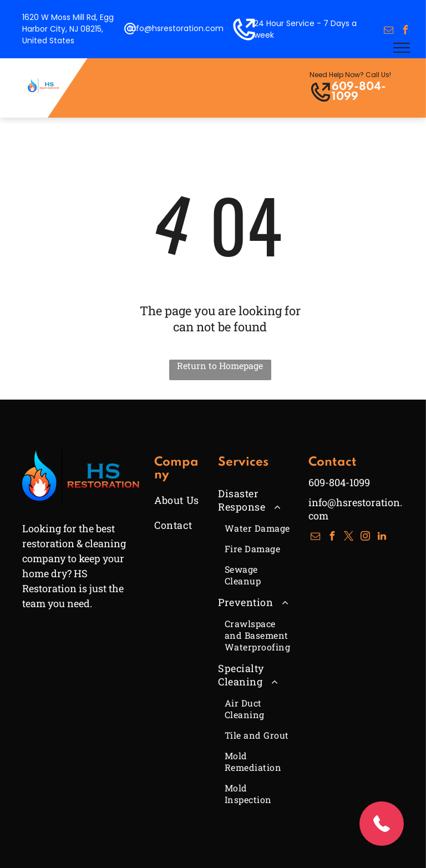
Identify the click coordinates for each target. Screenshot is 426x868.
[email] (388, 31)
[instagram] (366, 538)
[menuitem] (195, 500)
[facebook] (405, 31)
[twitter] (349, 538)
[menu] (402, 48)
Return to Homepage (220, 365)
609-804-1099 (359, 92)
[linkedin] (382, 538)
